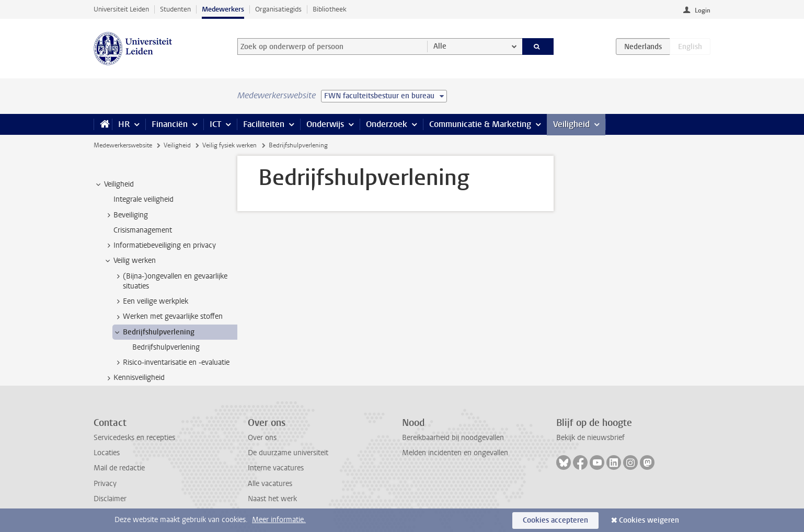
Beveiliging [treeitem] (126, 215)
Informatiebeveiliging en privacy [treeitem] (160, 246)
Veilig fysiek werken (229, 145)
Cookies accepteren (555, 520)
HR (124, 124)
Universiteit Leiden (121, 9)
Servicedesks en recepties (134, 438)
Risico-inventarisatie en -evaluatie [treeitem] (171, 363)
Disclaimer (110, 499)
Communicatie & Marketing (480, 124)
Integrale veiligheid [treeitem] (143, 199)
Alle (440, 46)
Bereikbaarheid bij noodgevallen (453, 438)
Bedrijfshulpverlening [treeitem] (154, 332)
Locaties (107, 453)
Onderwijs (325, 124)
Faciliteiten (264, 124)
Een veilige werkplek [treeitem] (151, 302)
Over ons (262, 438)
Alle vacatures (270, 484)
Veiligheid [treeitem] (114, 184)
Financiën (170, 124)
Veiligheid (571, 124)
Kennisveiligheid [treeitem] (134, 378)
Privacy (105, 484)
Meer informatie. (279, 520)
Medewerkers (223, 9)
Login (703, 10)
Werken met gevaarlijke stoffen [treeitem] (168, 317)
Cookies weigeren (649, 520)
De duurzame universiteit (288, 453)
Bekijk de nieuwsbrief (590, 438)
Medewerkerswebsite (123, 145)
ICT (215, 124)
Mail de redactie (119, 468)
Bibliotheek (330, 9)
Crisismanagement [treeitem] (143, 230)
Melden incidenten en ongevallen (455, 453)
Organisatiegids (278, 9)
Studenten (175, 9)
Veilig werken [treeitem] (130, 261)
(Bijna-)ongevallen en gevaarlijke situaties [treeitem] (170, 281)
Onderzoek (387, 124)
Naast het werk (272, 499)
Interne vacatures (276, 468)
